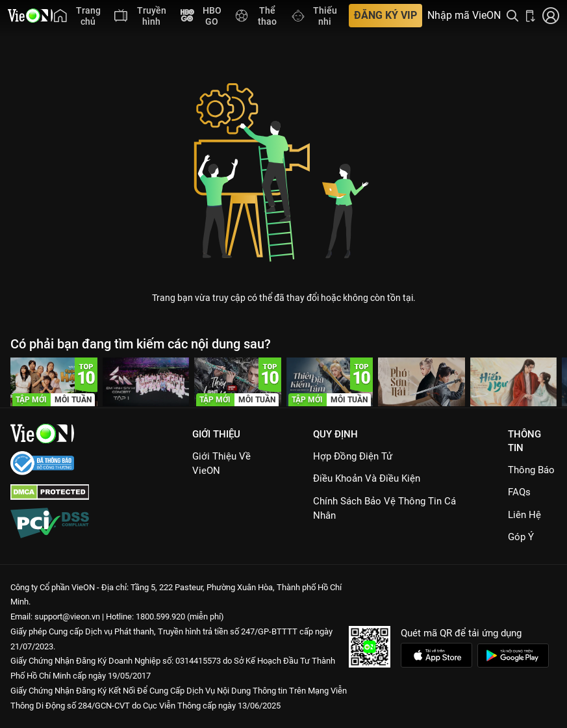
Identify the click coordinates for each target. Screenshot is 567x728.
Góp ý (521, 537)
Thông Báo (531, 470)
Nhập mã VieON (464, 16)
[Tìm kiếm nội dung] (512, 16)
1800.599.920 (160, 617)
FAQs (519, 492)
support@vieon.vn (67, 617)
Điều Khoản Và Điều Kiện (367, 478)
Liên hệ (524, 515)
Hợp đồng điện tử (353, 456)
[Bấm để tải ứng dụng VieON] (531, 16)
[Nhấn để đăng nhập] (551, 16)
